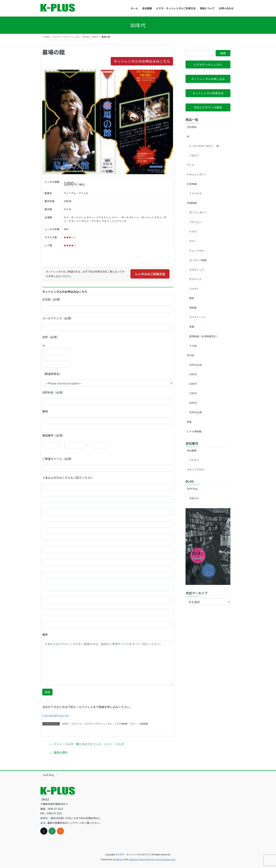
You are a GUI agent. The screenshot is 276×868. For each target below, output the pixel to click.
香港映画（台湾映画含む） (204, 336)
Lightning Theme (137, 859)
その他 (193, 346)
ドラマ (193, 232)
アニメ (190, 165)
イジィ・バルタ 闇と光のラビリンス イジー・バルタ (89, 744)
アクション (195, 222)
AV (188, 136)
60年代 (193, 384)
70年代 (193, 393)
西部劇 (193, 308)
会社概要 (192, 450)
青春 (192, 327)
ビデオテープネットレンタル (98, 724)
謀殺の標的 (61, 752)
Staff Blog (192, 489)
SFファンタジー (198, 212)
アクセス (194, 460)
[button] (208, 64)
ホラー (133, 724)
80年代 (65, 724)
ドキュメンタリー (197, 174)
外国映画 (143, 724)
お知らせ (194, 498)
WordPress (118, 859)
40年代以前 (196, 365)
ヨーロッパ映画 (198, 260)
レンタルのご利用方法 (150, 274)
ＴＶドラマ (195, 193)
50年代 (193, 374)
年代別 (190, 355)
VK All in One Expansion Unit (161, 859)
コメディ (194, 289)
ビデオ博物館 (121, 724)
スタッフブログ (195, 469)
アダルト (194, 155)
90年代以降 (196, 412)
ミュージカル (197, 251)
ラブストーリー (198, 317)
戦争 (192, 298)
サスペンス (76, 724)
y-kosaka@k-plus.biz (56, 715)
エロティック (197, 270)
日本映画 (192, 184)
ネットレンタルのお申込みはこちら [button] (142, 61)
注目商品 (192, 127)
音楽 (189, 422)
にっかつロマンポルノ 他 (204, 146)
